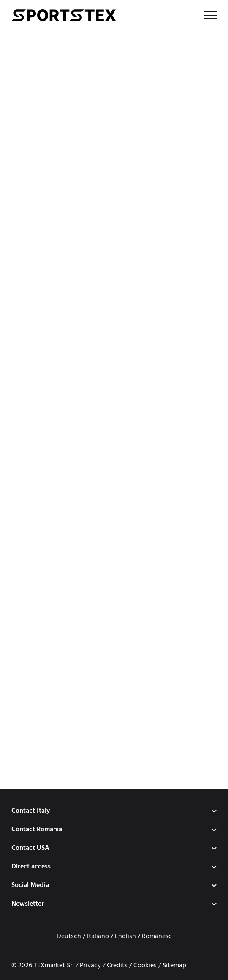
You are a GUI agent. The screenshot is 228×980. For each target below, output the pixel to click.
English (125, 936)
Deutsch (69, 936)
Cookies (145, 966)
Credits (117, 966)
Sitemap (174, 966)
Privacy (90, 966)
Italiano (98, 936)
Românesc (157, 936)
